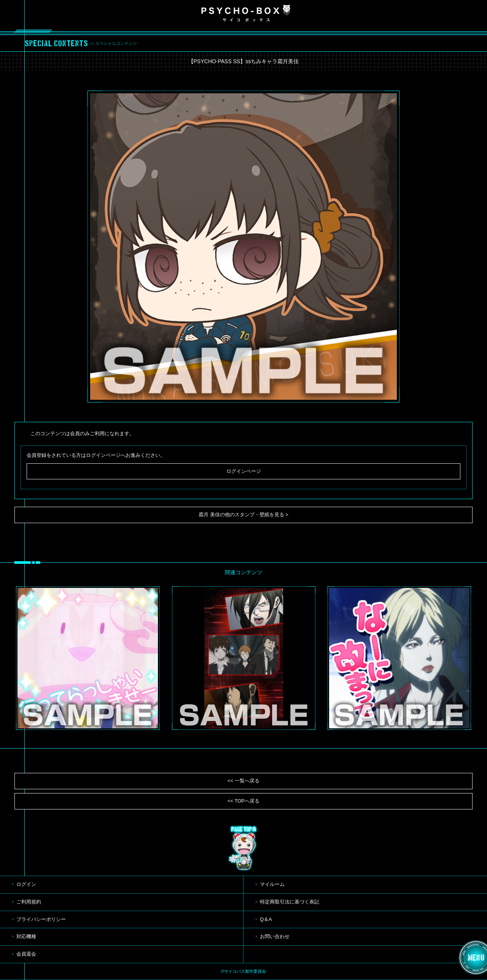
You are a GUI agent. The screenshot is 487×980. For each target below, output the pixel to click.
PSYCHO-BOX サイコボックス (246, 13)
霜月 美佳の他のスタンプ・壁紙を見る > (243, 515)
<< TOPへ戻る (243, 801)
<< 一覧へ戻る (243, 781)
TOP (243, 848)
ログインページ (244, 471)
